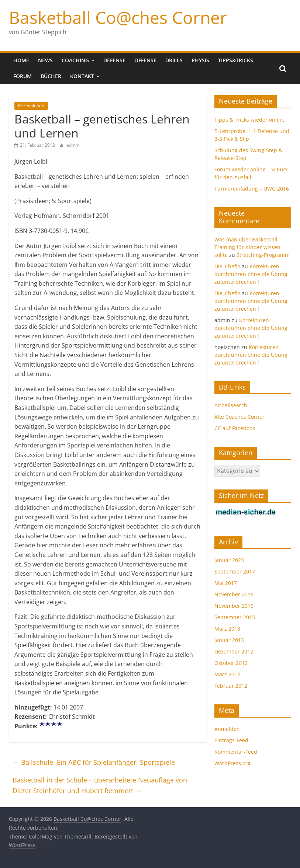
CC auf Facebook (235, 428)
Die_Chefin (227, 266)
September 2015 (235, 617)
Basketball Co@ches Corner (118, 17)
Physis (200, 60)
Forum (23, 76)
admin (73, 145)
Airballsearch (231, 405)
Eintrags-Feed (231, 740)
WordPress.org (232, 763)
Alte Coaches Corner (239, 417)
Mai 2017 (226, 583)
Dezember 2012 (234, 651)
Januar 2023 (229, 560)
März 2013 (227, 629)
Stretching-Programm (263, 255)
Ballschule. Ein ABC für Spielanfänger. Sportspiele (94, 762)
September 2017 (235, 571)
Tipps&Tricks (236, 60)
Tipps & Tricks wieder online (249, 120)
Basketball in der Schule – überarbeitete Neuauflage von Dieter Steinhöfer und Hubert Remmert (100, 785)
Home (21, 60)
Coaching (75, 60)
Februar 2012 (231, 686)
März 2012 (227, 674)
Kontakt (82, 76)
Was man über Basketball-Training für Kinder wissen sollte (247, 247)
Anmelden (227, 729)
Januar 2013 (229, 640)
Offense (145, 60)
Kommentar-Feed (236, 752)
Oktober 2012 (231, 663)
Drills (174, 60)
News (45, 60)
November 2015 (234, 606)
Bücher (51, 76)
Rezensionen (31, 106)
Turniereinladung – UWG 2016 (252, 189)
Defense (114, 60)
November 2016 (234, 594)
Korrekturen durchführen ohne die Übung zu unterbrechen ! (251, 274)
